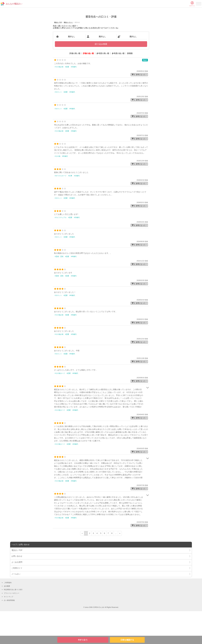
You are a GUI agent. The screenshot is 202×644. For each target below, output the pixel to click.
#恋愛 (67, 100)
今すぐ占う (83, 640)
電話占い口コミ (68, 55)
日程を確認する (127, 640)
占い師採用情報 (9, 633)
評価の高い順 (75, 86)
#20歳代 (74, 100)
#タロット (58, 125)
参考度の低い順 (118, 86)
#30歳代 (74, 164)
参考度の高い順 (103, 86)
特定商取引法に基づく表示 (13, 623)
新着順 (130, 86)
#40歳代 (72, 125)
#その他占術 (59, 100)
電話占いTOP (58, 55)
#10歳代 (77, 209)
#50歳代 (65, 189)
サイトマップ (9, 630)
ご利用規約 (8, 615)
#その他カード (60, 406)
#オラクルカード (61, 209)
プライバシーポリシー (12, 626)
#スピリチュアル (61, 250)
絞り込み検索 (101, 77)
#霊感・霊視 (59, 289)
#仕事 (70, 209)
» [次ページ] (120, 566)
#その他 (58, 189)
